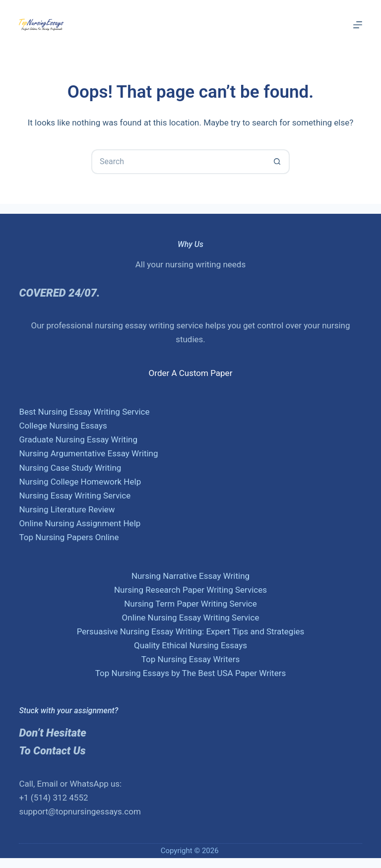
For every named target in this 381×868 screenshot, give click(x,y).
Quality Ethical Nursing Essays (190, 645)
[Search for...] (178, 162)
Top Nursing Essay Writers (191, 659)
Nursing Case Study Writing (70, 468)
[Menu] (358, 25)
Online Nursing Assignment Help (80, 523)
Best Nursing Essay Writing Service (84, 412)
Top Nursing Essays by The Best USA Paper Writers (191, 673)
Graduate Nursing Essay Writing (78, 439)
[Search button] (277, 162)
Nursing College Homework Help (80, 482)
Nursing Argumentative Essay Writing (88, 453)
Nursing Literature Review (67, 509)
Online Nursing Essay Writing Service (191, 618)
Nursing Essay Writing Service (75, 496)
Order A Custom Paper (191, 373)
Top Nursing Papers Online (69, 537)
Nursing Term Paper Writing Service (190, 604)
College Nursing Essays (63, 426)
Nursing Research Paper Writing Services (190, 590)
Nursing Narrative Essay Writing (190, 576)
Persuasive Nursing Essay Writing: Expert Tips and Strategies (191, 631)
